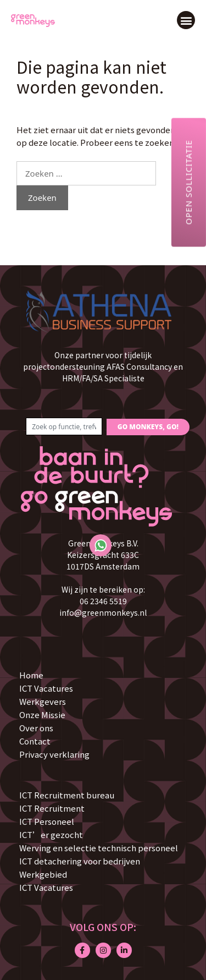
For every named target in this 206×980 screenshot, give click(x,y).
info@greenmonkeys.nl (103, 612)
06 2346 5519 (103, 601)
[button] (186, 20)
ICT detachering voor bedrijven (80, 861)
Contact (35, 741)
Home (31, 675)
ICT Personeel (47, 821)
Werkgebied (43, 874)
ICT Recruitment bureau (67, 795)
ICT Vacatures (46, 688)
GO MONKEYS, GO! (148, 427)
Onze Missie (42, 715)
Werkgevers (43, 701)
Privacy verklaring (54, 754)
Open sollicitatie (188, 182)
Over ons (36, 728)
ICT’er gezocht (51, 834)
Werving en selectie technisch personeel (99, 848)
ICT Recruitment (52, 808)
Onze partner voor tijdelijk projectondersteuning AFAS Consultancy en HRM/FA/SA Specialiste (103, 366)
